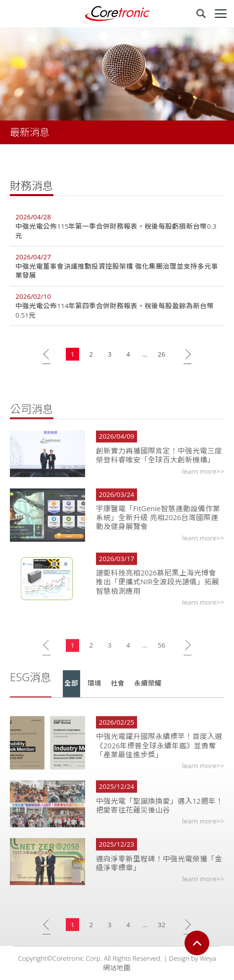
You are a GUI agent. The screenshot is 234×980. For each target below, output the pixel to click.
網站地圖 (117, 968)
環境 (94, 691)
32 (162, 932)
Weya (208, 958)
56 (162, 653)
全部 (71, 691)
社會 (118, 691)
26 (162, 354)
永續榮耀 (148, 691)
